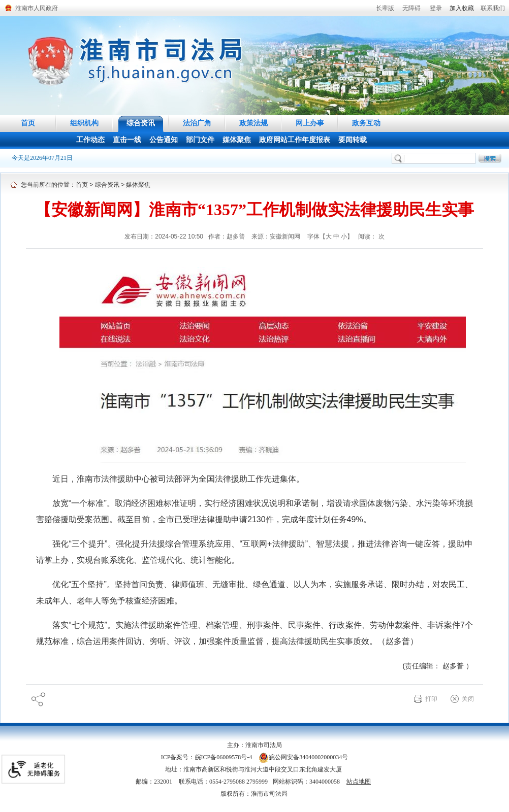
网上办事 (310, 123)
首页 (28, 123)
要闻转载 (353, 140)
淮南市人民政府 (37, 8)
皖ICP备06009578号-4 (224, 757)
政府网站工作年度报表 (295, 140)
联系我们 (493, 8)
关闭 (468, 699)
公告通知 (164, 140)
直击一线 (127, 140)
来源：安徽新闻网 (277, 236)
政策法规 (253, 123)
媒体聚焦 (237, 140)
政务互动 (366, 123)
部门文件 (200, 140)
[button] (385, 8)
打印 (431, 699)
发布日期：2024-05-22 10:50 (164, 236)
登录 (436, 8)
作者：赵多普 (227, 236)
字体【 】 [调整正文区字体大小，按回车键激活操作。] (330, 236)
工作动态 (90, 140)
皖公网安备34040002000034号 (303, 757)
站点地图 (359, 782)
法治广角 (197, 123)
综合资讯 (141, 123)
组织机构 (84, 123)
